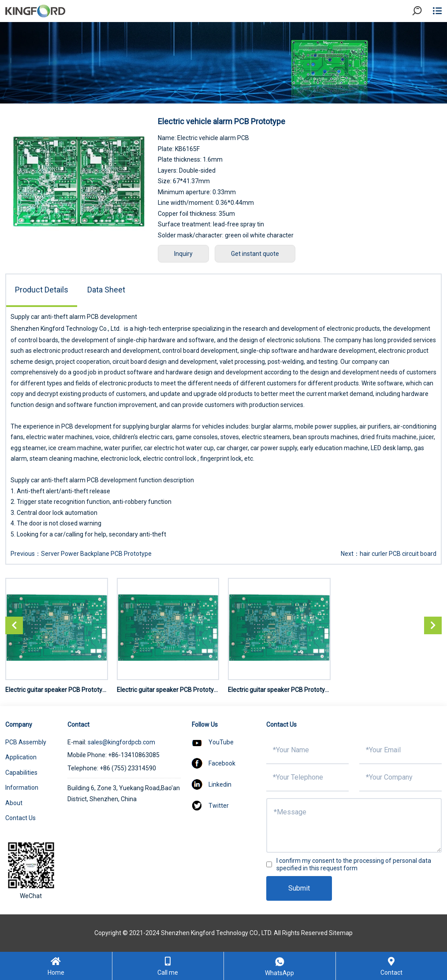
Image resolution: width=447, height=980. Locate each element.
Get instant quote (255, 254)
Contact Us (20, 818)
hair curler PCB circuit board (398, 554)
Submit (299, 888)
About (14, 803)
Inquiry (183, 254)
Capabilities (21, 773)
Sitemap (341, 933)
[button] (433, 625)
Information (22, 788)
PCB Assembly (26, 742)
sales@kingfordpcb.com (121, 742)
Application (21, 757)
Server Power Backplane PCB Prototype (96, 554)
